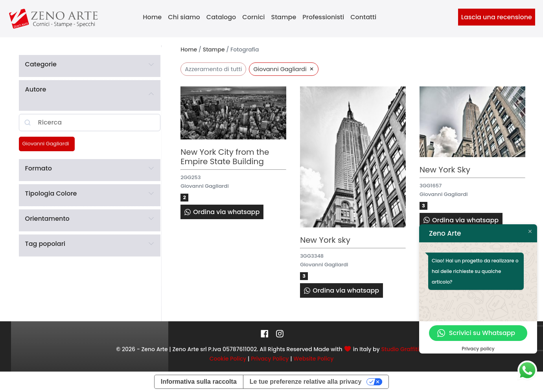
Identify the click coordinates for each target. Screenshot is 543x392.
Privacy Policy (270, 359)
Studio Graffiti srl (404, 349)
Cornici (253, 17)
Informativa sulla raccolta (199, 382)
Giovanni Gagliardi (46, 144)
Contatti (363, 17)
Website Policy (313, 359)
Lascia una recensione (497, 17)
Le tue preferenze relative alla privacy (306, 382)
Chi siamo (184, 17)
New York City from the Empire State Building (225, 157)
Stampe (284, 17)
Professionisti (323, 17)
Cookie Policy (228, 359)
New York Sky (445, 170)
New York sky (325, 240)
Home (152, 17)
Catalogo (221, 17)
